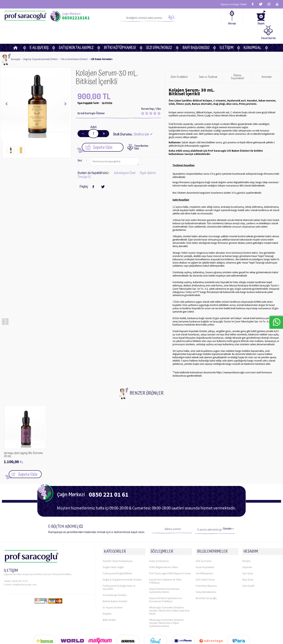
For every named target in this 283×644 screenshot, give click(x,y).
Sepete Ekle (99, 132)
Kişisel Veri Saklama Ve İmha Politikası (165, 563)
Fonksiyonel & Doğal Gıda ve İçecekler (119, 569)
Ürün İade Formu (205, 561)
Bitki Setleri (109, 601)
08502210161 (76, 18)
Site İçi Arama (204, 543)
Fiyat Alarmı (148, 158)
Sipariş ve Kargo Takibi (234, 4)
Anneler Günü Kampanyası (118, 543)
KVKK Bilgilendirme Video (164, 549)
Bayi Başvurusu (196, 33)
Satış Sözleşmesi (159, 543)
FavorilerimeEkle (141, 132)
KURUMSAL (252, 33)
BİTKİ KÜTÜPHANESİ (120, 33)
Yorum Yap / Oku (151, 94)
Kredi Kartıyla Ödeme (91, 98)
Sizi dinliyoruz (159, 33)
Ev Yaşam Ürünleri (113, 589)
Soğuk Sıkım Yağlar (113, 549)
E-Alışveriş (39, 33)
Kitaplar (107, 595)
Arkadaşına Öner (125, 158)
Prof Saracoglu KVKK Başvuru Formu (170, 555)
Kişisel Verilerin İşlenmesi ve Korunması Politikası (166, 581)
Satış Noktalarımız (76, 33)
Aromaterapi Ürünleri (115, 577)
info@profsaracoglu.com (24, 568)
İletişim (226, 33)
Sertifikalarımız (204, 555)
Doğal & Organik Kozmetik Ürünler (122, 561)
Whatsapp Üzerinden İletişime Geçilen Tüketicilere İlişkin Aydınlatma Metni (167, 605)
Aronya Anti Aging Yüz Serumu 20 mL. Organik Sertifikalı (23, 440)
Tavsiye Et (84, 162)
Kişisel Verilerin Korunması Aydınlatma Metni (164, 572)
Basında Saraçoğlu (206, 580)
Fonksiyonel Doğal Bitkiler (118, 555)
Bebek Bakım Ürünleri (115, 583)
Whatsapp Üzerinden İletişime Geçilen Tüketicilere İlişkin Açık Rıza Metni (169, 592)
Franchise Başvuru (206, 567)
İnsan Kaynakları (205, 549)
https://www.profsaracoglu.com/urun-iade (239, 358)
